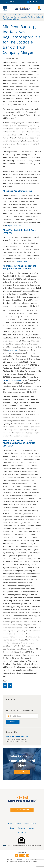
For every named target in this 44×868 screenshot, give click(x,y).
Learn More (22, 772)
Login (39, 8)
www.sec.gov (13, 350)
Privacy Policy (19, 859)
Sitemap (9, 859)
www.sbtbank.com (24, 261)
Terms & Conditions (31, 859)
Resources (21, 828)
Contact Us (22, 832)
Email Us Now (33, 2)
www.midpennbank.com (13, 380)
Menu (5, 10)
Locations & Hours (30, 824)
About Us (13, 15)
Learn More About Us (22, 810)
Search (13, 722)
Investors (31, 828)
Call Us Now (11, 2)
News (21, 15)
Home (5, 15)
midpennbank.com (14, 226)
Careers (12, 828)
